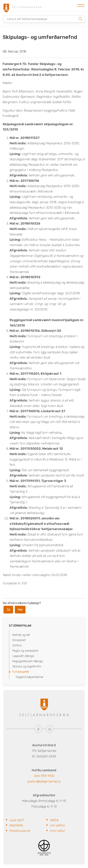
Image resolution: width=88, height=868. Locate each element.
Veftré (54, 820)
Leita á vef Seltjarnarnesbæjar (27, 19)
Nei (20, 610)
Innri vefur (58, 831)
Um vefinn (57, 825)
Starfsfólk (16, 825)
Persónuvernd (20, 831)
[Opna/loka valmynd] (81, 6)
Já (8, 610)
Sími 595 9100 (44, 776)
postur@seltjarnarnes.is (44, 781)
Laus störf (17, 820)
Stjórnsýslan (20, 626)
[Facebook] (38, 729)
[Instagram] (50, 729)
